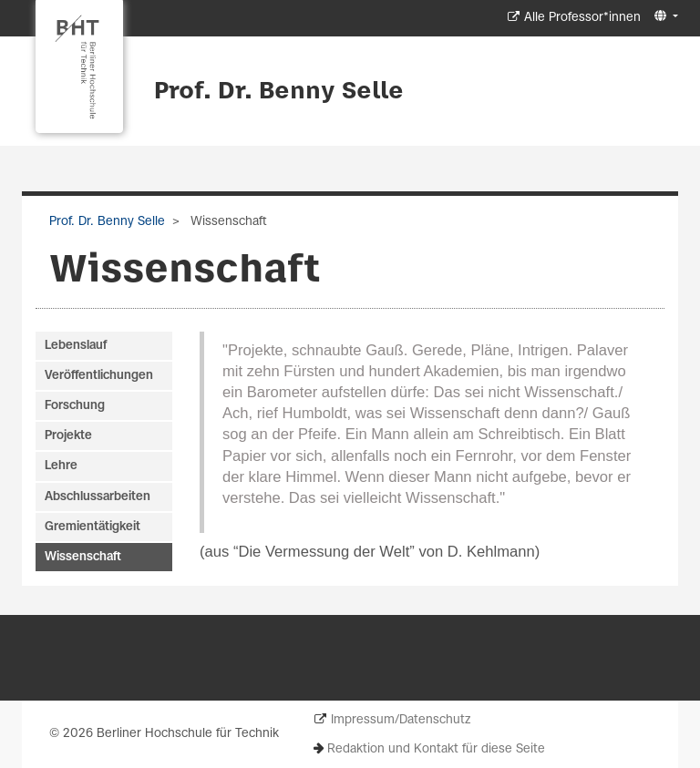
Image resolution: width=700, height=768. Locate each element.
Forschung (75, 406)
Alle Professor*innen (582, 18)
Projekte (68, 436)
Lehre (61, 466)
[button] (664, 17)
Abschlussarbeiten (98, 497)
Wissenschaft (83, 557)
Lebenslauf (76, 346)
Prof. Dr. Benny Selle (279, 92)
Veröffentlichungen (99, 376)
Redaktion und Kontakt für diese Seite (436, 749)
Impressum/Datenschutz (401, 720)
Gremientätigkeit (93, 527)
